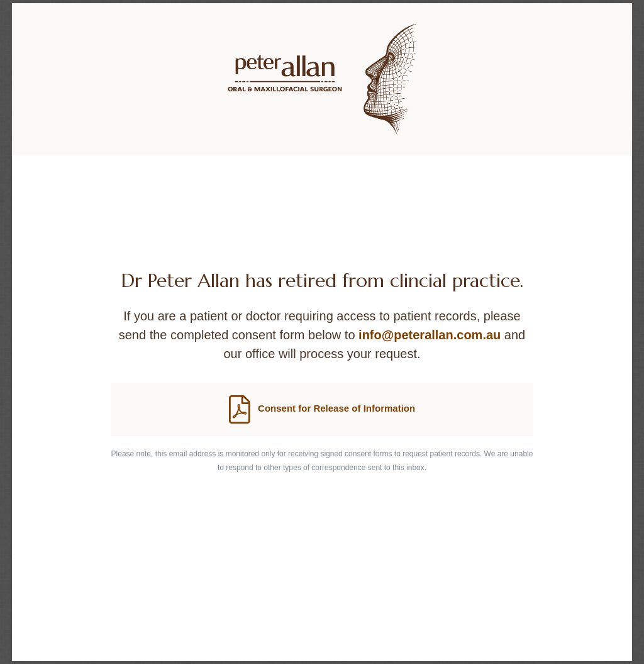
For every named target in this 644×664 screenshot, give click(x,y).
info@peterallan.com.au (430, 335)
